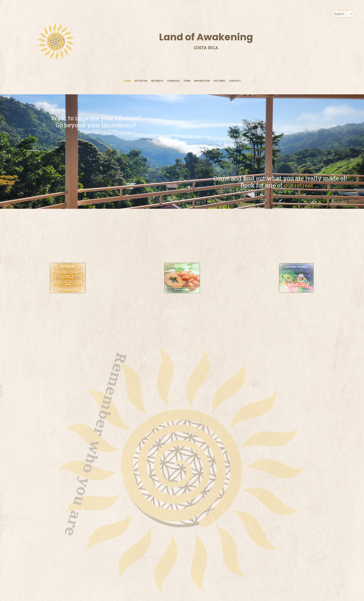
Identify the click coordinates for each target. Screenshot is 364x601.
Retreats (160, 81)
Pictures (215, 81)
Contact (229, 81)
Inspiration (200, 81)
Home (133, 81)
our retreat (328, 185)
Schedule (174, 81)
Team (186, 81)
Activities (146, 81)
